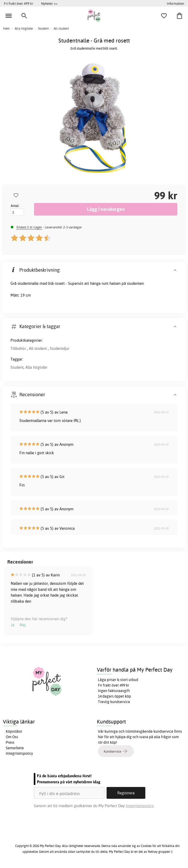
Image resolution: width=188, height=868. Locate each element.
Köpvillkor (14, 731)
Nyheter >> (49, 3)
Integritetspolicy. (140, 806)
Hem (6, 28)
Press (10, 742)
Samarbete (15, 748)
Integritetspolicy (19, 753)
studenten (135, 283)
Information (175, 3)
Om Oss (12, 737)
